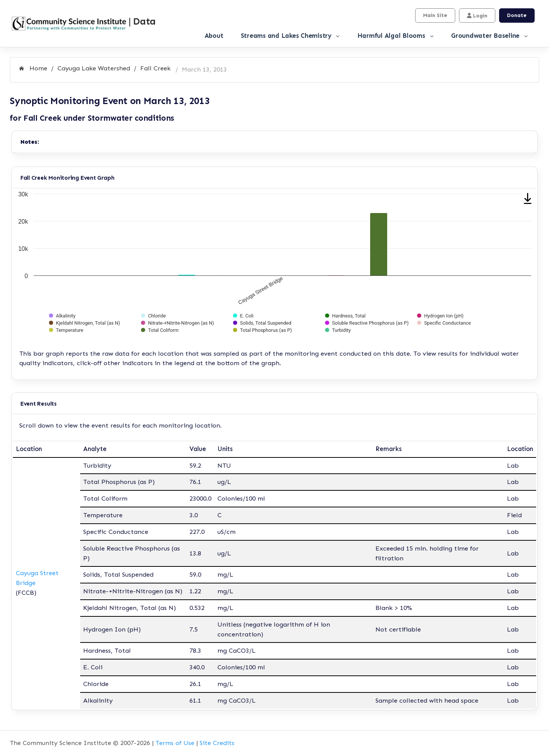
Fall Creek (155, 68)
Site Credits (217, 743)
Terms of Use (175, 743)
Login (477, 16)
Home (33, 68)
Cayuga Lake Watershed (94, 68)
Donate (517, 15)
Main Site (435, 15)
